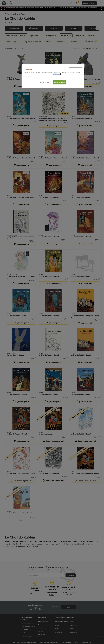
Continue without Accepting (76, 67)
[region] (53, 76)
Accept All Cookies (60, 82)
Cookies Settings (45, 82)
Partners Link (28, 77)
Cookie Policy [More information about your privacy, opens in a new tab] (57, 74)
